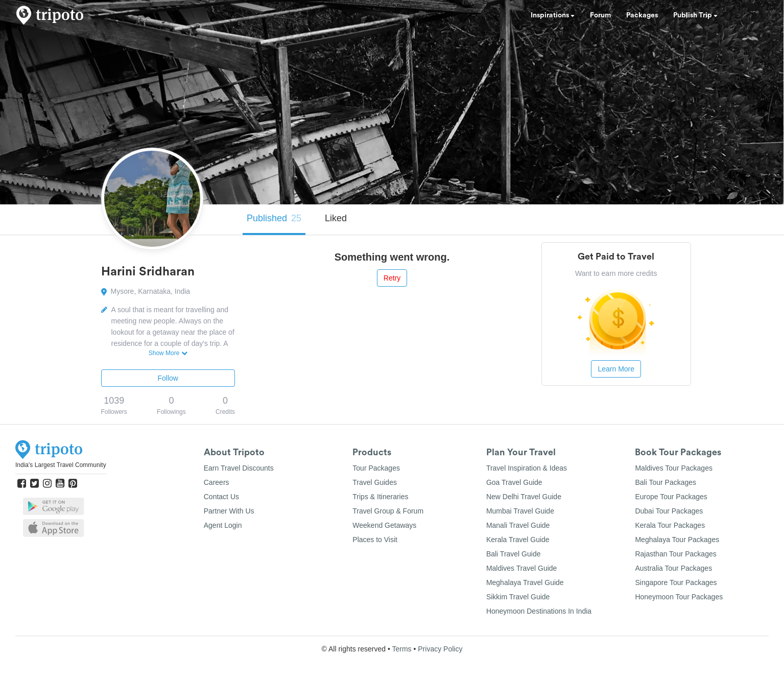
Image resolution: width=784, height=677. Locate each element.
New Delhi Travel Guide (524, 497)
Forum (600, 15)
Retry (392, 278)
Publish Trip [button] (695, 15)
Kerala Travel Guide (518, 540)
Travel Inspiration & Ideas (527, 468)
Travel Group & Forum (388, 511)
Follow (168, 378)
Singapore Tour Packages (676, 582)
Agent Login (223, 525)
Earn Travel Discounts (239, 468)
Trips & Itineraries (380, 497)
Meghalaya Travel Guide (525, 582)
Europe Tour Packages (671, 497)
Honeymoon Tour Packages (679, 597)
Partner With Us (229, 511)
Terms (401, 649)
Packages (642, 15)
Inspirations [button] (553, 15)
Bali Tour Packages (666, 482)
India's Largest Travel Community (61, 465)
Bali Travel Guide (514, 554)
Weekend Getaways (384, 525)
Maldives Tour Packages (673, 468)
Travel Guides (375, 482)
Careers (217, 482)
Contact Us (221, 497)
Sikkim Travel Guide (518, 597)
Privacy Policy (440, 649)
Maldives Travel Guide (522, 568)
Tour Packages (376, 468)
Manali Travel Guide (518, 525)
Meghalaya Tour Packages (677, 540)
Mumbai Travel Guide (520, 511)
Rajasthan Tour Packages (675, 554)
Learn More (616, 369)
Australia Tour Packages (673, 568)
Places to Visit (375, 540)
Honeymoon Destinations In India (539, 611)
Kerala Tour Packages (670, 525)
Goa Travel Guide (514, 482)
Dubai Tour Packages (669, 511)
